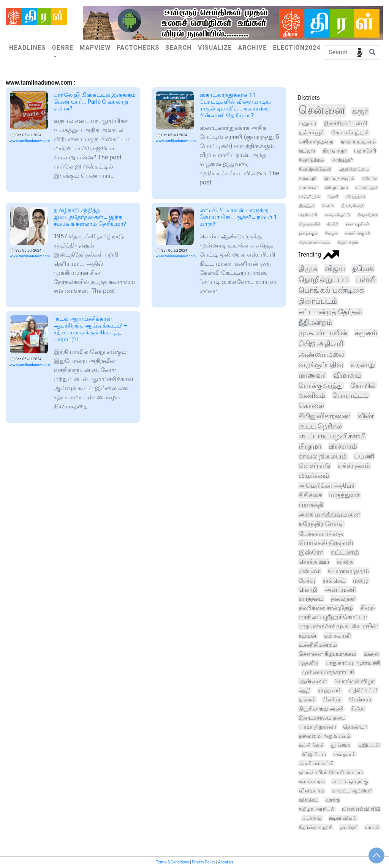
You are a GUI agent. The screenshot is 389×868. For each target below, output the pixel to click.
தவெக (363, 269)
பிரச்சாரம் (343, 446)
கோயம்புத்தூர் (350, 133)
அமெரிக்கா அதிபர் (327, 485)
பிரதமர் (310, 446)
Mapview (95, 48)
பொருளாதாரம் (348, 571)
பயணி (364, 456)
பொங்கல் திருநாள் (326, 543)
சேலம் (328, 206)
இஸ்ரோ (311, 552)
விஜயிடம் (314, 754)
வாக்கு (332, 800)
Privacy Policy (204, 862)
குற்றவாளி (337, 636)
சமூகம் (366, 333)
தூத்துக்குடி (308, 233)
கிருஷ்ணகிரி (309, 224)
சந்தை (345, 562)
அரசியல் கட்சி (316, 763)
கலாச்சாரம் (312, 781)
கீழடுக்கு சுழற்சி (315, 827)
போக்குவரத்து (321, 385)
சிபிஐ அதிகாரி (321, 343)
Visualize (215, 48)
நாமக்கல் (308, 187)
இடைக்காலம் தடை (322, 718)
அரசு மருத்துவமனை (329, 514)
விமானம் (347, 375)
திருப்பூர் (307, 206)
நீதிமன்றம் (315, 323)
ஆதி (304, 690)
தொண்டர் (355, 727)
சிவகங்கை (368, 215)
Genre (62, 48)
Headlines (27, 48)
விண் (366, 416)
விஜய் (335, 269)
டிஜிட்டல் (369, 745)
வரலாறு (363, 365)
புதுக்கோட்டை (354, 169)
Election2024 (297, 48)
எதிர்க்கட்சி (363, 690)
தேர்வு (307, 581)
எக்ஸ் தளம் (354, 466)
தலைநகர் (343, 599)
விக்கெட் (308, 800)
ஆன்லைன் (313, 681)
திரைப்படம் (318, 301)
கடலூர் (307, 151)
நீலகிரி (333, 224)
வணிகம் (312, 395)
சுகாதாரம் (344, 754)
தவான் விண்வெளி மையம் (331, 772)
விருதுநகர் (355, 197)
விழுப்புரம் (336, 187)
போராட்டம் (350, 395)
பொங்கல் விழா (355, 681)
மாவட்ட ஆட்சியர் (352, 791)
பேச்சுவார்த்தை (321, 534)
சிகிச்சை (310, 495)
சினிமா (332, 699)
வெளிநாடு (314, 466)
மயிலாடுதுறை (316, 142)
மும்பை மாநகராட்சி (328, 672)
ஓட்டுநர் (349, 827)
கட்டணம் (345, 552)
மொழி (308, 590)
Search (179, 48)
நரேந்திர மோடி (321, 524)
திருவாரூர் (335, 151)
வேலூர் (331, 233)
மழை (361, 581)
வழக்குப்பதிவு (321, 365)
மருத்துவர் (344, 495)
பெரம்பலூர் (366, 187)
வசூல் (371, 654)
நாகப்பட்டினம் (358, 142)
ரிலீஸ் (358, 709)
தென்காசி (308, 215)
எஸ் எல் (310, 571)
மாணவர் (312, 375)
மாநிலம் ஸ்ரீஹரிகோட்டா (333, 617)
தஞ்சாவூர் (311, 132)
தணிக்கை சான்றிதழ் (326, 608)
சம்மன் (308, 636)
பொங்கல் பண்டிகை (331, 290)
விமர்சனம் (314, 476)
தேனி (333, 197)
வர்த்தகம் (311, 599)
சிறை (368, 608)
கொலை (311, 406)
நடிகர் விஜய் (343, 818)
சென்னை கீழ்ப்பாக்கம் (327, 654)
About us (226, 862)
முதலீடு (308, 663)
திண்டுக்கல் (311, 160)
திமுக (308, 269)
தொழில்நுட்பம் (324, 280)
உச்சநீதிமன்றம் (318, 645)
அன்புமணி (340, 590)
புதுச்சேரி (365, 151)
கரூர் (360, 111)
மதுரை (308, 123)
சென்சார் (360, 700)
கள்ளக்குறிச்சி (357, 224)
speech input (360, 52)
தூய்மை (341, 745)
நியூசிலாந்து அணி (321, 709)
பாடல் (372, 827)
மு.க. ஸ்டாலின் (323, 333)
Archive (253, 48)
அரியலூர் (342, 160)
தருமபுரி (308, 178)
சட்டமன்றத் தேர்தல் (330, 312)
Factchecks (138, 48)
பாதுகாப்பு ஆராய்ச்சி (353, 663)
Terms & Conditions (172, 862)
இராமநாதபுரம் (339, 178)
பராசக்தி (311, 505)
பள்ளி (366, 280)
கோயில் (363, 385)
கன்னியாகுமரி (357, 233)
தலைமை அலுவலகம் (325, 736)
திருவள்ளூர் (353, 206)
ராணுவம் (330, 690)
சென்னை (322, 110)
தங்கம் (307, 699)
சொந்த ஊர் (314, 562)
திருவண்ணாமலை (314, 242)
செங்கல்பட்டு (337, 215)
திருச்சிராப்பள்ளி (346, 123)
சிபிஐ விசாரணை (324, 416)
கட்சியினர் (311, 745)
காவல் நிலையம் (323, 456)
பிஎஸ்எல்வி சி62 (361, 809)
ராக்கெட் (334, 581)
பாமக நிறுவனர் (317, 727)
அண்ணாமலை (322, 354)
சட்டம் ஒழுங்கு (350, 781)
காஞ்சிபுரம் (309, 197)
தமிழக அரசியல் (317, 809)
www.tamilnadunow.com (30, 141)
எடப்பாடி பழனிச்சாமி (332, 436)
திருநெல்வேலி (315, 169)
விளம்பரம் (312, 791)
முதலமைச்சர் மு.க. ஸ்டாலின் (338, 626)
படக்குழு (312, 818)
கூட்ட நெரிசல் (320, 426)
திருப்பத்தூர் (348, 242)
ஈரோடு (369, 178)
